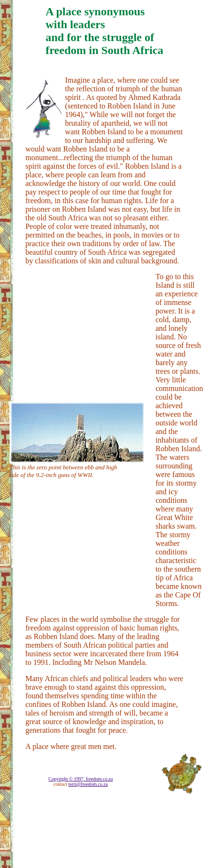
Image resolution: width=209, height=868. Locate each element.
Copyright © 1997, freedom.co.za (81, 779)
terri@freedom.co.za (88, 784)
